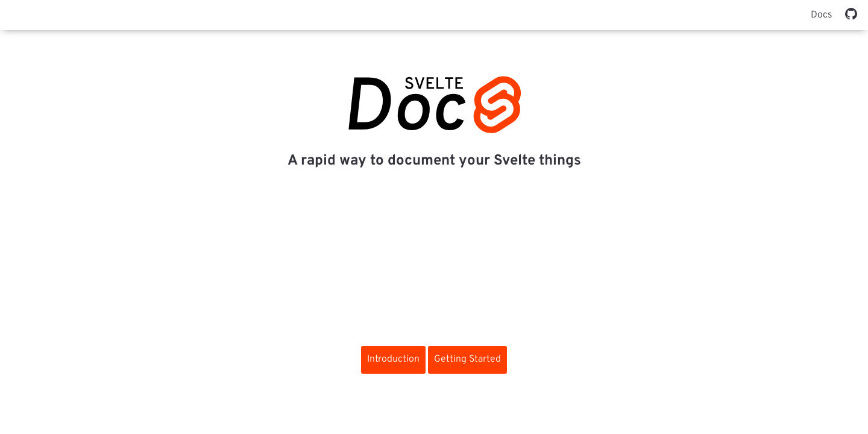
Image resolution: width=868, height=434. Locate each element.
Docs (821, 15)
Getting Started (467, 359)
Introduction (393, 359)
